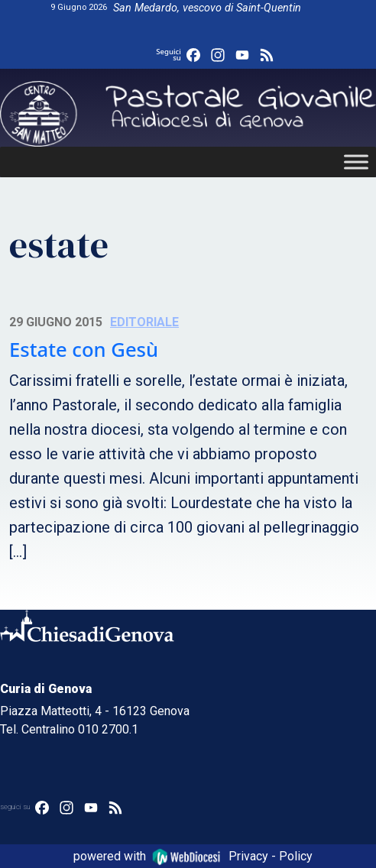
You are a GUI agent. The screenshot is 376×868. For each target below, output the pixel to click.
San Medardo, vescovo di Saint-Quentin (207, 8)
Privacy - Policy (271, 856)
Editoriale (144, 322)
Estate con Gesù (84, 350)
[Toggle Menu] (356, 162)
